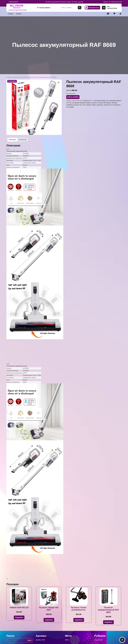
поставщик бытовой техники (81, 103)
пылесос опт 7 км (79, 105)
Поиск (80, 8)
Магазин (19, 14)
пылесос (94, 103)
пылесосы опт (108, 105)
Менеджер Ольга (92, 8)
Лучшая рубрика (44, 8)
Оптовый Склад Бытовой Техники (18, 10)
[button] (59, 83)
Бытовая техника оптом (20, 77)
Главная (11, 14)
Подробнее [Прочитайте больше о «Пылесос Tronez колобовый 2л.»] (79, 620)
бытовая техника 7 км (102, 101)
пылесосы (100, 105)
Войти (67, 640)
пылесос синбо (91, 105)
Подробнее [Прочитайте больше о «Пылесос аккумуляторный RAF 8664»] (108, 622)
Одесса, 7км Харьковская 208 (112, 2)
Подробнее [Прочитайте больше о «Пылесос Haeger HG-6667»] (49, 620)
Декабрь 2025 (40, 640)
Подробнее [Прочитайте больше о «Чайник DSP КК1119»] (19, 617)
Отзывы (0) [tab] (22, 140)
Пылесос (31, 77)
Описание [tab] (12, 140)
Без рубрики (98, 640)
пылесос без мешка (104, 103)
